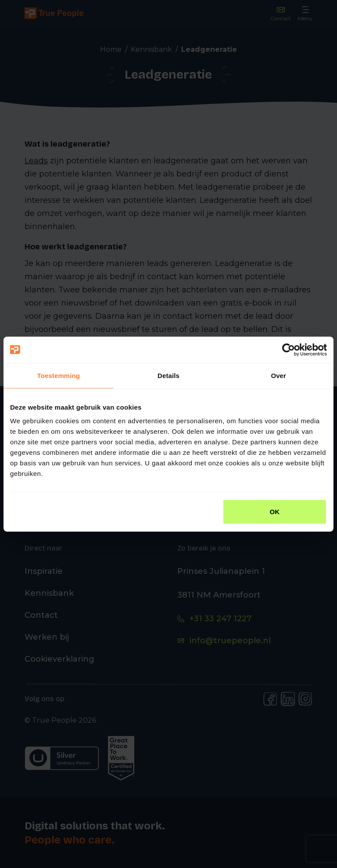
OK (275, 512)
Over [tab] (278, 375)
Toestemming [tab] (59, 375)
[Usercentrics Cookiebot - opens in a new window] (289, 349)
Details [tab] (168, 375)
